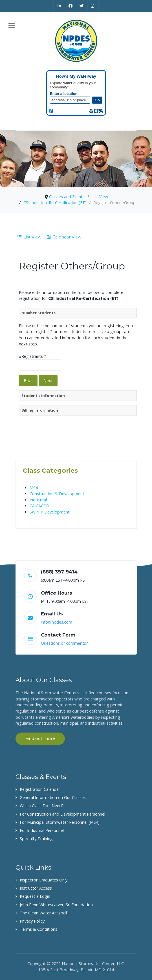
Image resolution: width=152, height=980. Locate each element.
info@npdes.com (57, 622)
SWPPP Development (50, 512)
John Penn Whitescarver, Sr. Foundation (56, 905)
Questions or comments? (64, 643)
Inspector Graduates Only (44, 880)
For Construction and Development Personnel (62, 814)
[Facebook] (71, 6)
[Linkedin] (59, 6)
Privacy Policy (32, 921)
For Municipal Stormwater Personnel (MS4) (60, 822)
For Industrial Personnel (42, 830)
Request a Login (35, 896)
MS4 (34, 488)
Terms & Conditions (38, 929)
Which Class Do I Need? (42, 806)
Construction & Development (57, 494)
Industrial (38, 500)
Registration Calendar (40, 789)
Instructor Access (36, 888)
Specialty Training (36, 839)
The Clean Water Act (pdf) (44, 913)
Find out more (40, 738)
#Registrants (33, 356)
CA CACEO (39, 506)
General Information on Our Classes (53, 797)
